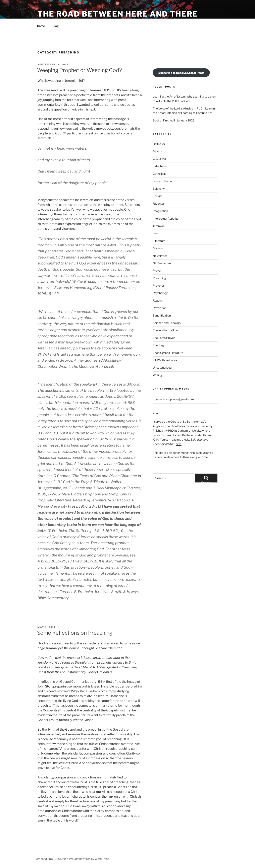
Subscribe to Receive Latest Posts (181, 73)
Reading (158, 300)
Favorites (159, 204)
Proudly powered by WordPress (89, 859)
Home (41, 26)
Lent (156, 233)
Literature (159, 241)
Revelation (160, 308)
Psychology (160, 293)
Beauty (157, 151)
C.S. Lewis (159, 159)
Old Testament (162, 263)
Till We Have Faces (165, 360)
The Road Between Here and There (118, 14)
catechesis (160, 166)
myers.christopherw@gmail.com (173, 399)
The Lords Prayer (164, 338)
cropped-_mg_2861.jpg (51, 859)
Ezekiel (157, 196)
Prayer (157, 271)
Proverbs (159, 286)
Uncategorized (162, 367)
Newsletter (160, 256)
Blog (55, 26)
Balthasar (159, 144)
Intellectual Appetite (166, 218)
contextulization (163, 181)
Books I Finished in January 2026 (174, 120)
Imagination (160, 211)
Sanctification (162, 315)
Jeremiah (159, 226)
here (179, 444)
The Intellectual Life (165, 330)
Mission (158, 248)
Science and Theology (167, 323)
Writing (157, 375)
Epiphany (159, 189)
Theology (159, 345)
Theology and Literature (168, 353)
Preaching (159, 278)
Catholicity (160, 174)
